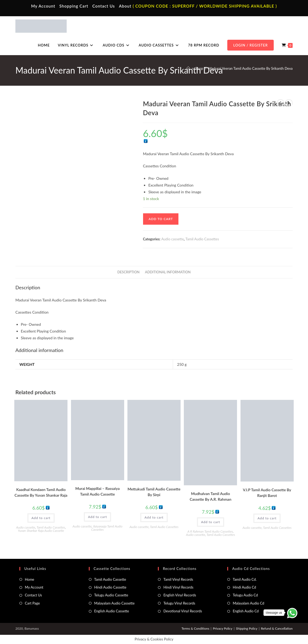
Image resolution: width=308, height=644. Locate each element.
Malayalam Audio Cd (248, 603)
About (125, 6)
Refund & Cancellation (277, 628)
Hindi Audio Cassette (110, 587)
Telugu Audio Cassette (111, 595)
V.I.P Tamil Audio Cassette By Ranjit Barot (267, 493)
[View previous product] (280, 103)
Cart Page (32, 603)
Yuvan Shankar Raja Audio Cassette (41, 531)
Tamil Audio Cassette (110, 579)
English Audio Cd (246, 611)
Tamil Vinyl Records (178, 579)
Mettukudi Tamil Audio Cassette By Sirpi (154, 492)
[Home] (188, 68)
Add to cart (161, 219)
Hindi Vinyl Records (178, 587)
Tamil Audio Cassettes (202, 239)
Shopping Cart (74, 6)
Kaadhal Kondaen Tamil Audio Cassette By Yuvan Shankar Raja (41, 492)
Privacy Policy (222, 628)
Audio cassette (172, 239)
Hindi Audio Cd (244, 587)
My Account (43, 6)
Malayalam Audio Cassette (114, 603)
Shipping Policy (247, 628)
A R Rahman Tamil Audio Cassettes (210, 531)
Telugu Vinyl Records (179, 603)
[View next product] (289, 103)
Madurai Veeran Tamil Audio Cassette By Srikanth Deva (251, 68)
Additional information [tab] (168, 272)
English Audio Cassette (112, 611)
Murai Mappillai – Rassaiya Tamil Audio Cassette (97, 491)
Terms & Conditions (195, 628)
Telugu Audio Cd (245, 595)
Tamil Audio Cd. (245, 579)
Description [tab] (128, 272)
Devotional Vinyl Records (183, 611)
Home (30, 579)
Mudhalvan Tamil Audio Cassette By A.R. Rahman (211, 496)
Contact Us (104, 6)
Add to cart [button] (41, 518)
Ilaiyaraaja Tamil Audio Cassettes (107, 528)
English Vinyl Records (180, 595)
